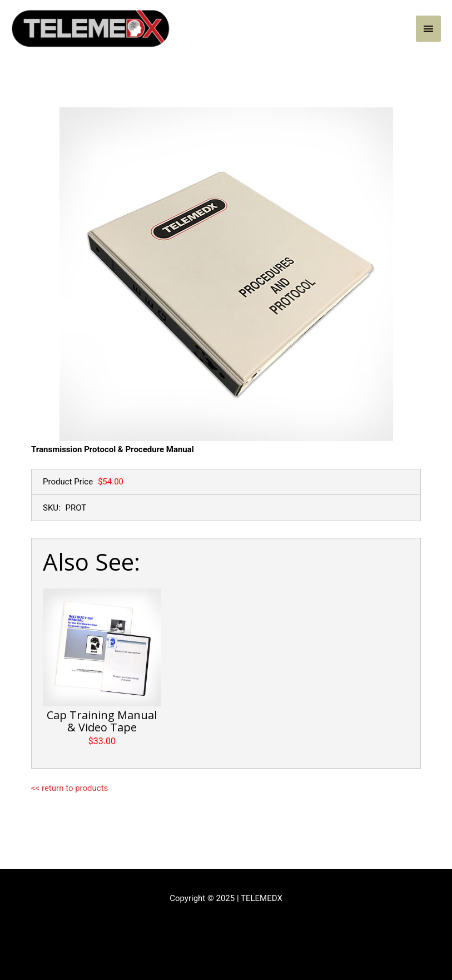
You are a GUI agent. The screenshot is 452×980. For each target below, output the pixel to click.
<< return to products (69, 788)
